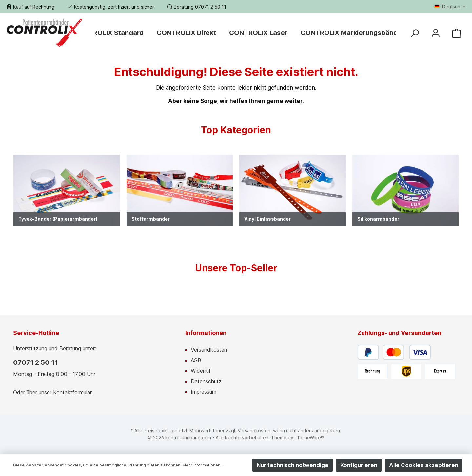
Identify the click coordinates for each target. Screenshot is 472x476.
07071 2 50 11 (35, 362)
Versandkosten (209, 350)
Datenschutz (206, 381)
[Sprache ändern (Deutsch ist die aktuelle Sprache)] (450, 7)
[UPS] (406, 371)
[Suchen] (415, 33)
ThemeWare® (309, 437)
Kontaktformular (72, 392)
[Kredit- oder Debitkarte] (407, 352)
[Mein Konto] (436, 33)
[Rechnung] (373, 371)
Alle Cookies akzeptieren (424, 465)
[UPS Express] (440, 371)
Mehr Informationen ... (203, 465)
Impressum (204, 392)
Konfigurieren (359, 465)
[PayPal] (368, 352)
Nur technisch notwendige (293, 465)
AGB (196, 360)
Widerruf (201, 371)
